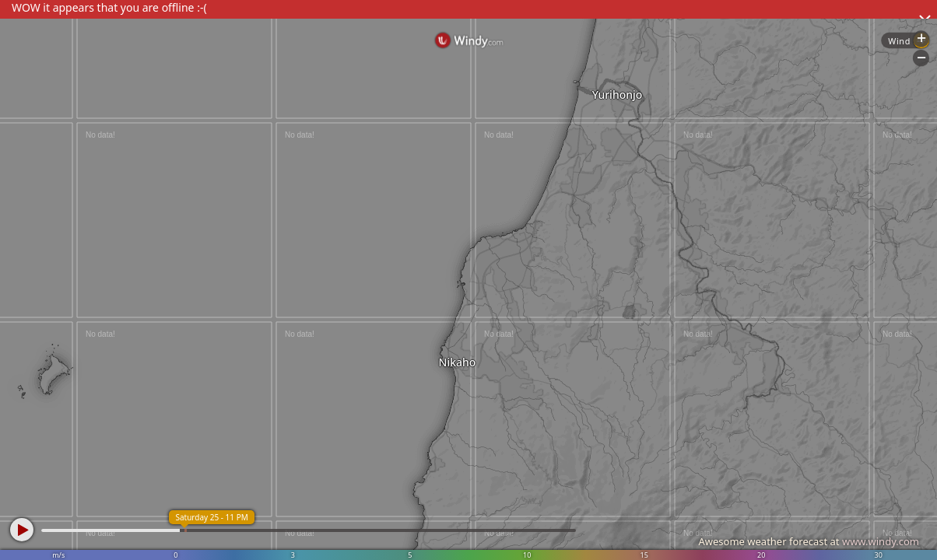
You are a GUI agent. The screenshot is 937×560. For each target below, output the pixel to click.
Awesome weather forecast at (809, 541)
